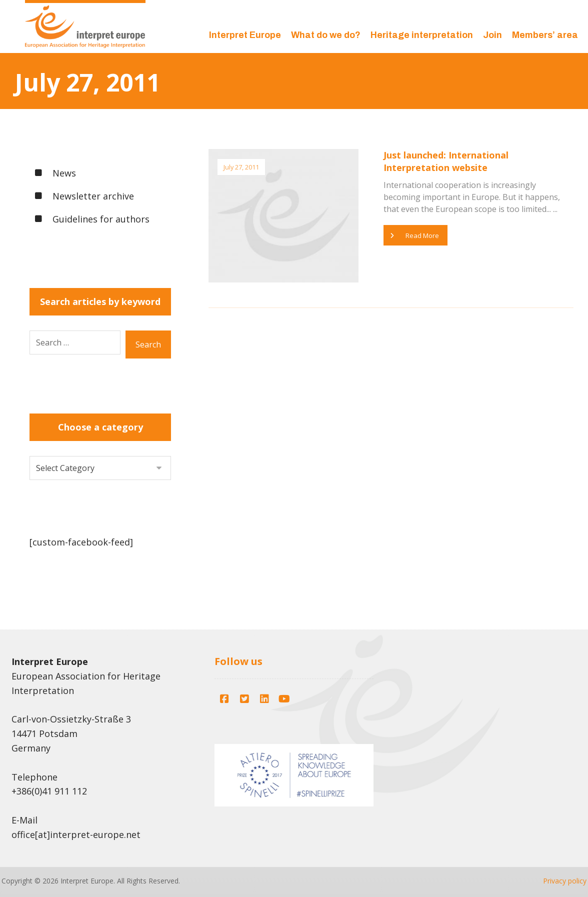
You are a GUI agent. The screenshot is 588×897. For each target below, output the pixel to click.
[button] (224, 696)
